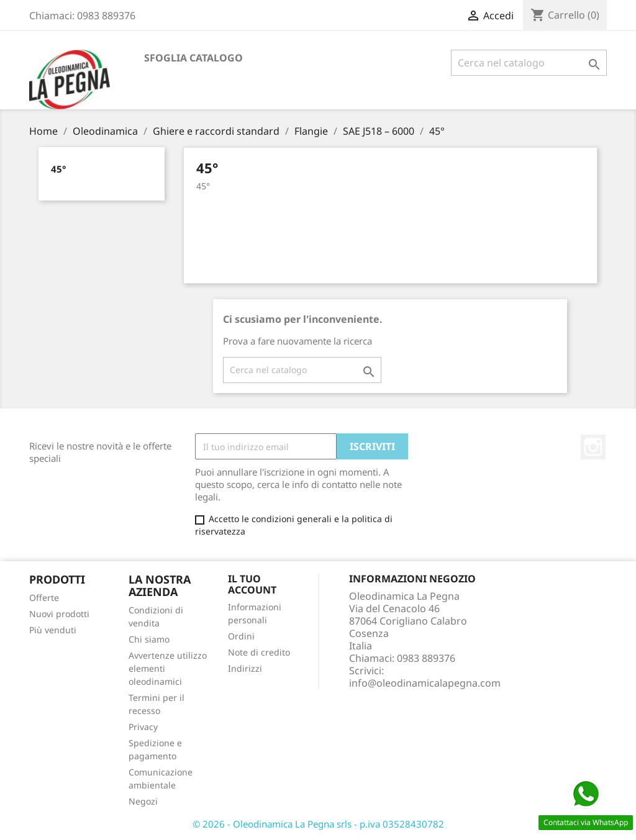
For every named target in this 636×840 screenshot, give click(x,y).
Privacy (143, 727)
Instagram (593, 447)
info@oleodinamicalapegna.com (425, 683)
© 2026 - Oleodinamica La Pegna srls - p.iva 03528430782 (318, 824)
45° (58, 169)
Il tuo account (252, 584)
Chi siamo (149, 639)
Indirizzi (245, 668)
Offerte (44, 598)
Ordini (241, 636)
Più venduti (53, 630)
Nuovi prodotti (59, 614)
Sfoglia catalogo (193, 58)
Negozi (143, 801)
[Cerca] (529, 63)
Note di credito (259, 652)
